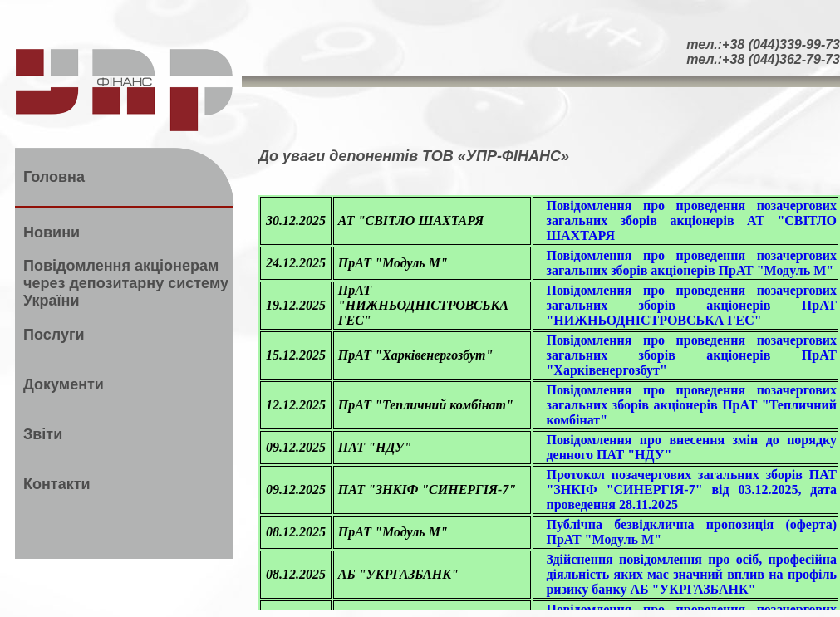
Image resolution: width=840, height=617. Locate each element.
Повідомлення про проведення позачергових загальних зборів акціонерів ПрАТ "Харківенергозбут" (691, 355)
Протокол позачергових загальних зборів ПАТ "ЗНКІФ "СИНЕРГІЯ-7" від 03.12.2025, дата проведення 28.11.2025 (691, 490)
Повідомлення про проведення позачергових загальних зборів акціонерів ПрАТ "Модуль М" (691, 263)
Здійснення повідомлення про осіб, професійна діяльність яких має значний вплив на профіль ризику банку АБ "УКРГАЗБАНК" (691, 574)
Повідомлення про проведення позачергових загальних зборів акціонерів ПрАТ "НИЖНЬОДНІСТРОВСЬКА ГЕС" (691, 305)
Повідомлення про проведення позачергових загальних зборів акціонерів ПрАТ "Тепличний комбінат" (691, 405)
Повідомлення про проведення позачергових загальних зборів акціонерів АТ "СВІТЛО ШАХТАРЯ (691, 220)
